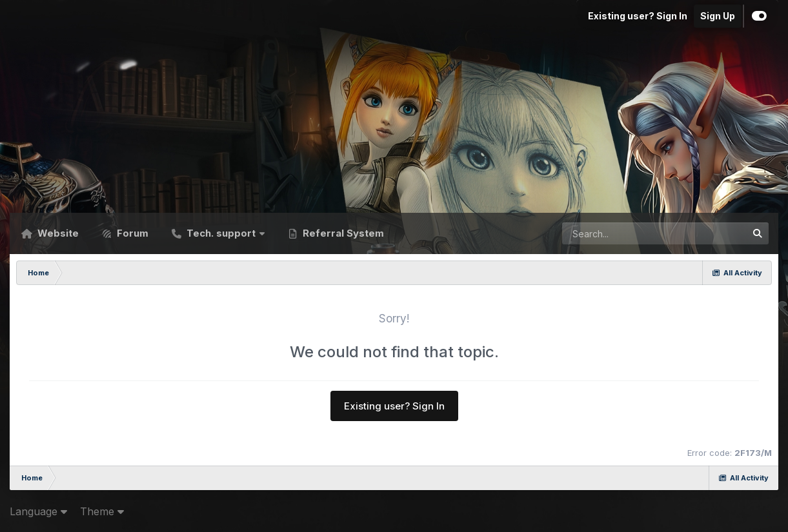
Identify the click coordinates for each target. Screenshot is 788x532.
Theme (102, 511)
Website (57, 233)
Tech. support (221, 233)
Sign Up (718, 16)
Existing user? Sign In (638, 16)
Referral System (342, 233)
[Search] (619, 233)
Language (38, 511)
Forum (131, 233)
